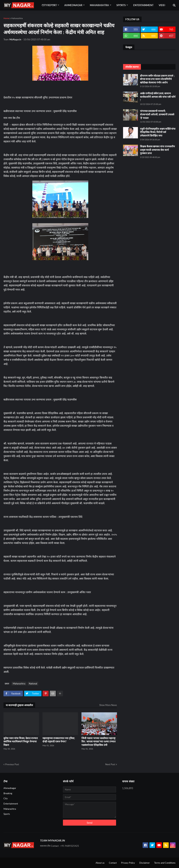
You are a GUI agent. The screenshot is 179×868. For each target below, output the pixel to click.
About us (100, 863)
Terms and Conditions (165, 863)
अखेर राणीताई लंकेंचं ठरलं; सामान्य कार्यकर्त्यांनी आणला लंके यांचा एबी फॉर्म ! (158, 97)
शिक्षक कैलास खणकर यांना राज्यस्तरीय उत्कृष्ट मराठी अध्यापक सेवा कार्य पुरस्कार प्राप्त (157, 150)
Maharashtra (17, 18)
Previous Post (12, 764)
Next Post (110, 764)
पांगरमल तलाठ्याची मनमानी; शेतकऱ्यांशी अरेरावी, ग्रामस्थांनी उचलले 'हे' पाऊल (157, 114)
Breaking (8, 793)
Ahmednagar (10, 788)
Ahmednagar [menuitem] (73, 5)
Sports (7, 814)
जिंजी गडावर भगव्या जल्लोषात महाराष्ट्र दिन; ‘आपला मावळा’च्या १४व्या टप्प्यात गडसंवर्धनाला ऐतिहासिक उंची (99, 741)
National (33, 684)
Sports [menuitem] (121, 5)
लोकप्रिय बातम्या (132, 67)
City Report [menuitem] (49, 5)
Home (6, 18)
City (6, 798)
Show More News (108, 705)
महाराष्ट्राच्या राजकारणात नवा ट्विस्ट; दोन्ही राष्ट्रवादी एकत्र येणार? (59, 740)
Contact (113, 863)
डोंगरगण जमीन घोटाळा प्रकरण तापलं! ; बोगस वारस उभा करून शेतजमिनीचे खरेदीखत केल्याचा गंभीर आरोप (157, 79)
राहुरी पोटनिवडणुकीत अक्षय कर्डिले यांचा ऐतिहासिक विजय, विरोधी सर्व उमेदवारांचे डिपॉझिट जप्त (158, 132)
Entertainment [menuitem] (143, 5)
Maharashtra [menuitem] (99, 5)
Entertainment (11, 804)
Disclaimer (145, 863)
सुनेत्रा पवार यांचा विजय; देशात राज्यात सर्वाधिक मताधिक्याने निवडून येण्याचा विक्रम (21, 741)
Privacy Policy (128, 863)
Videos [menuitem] (163, 5)
